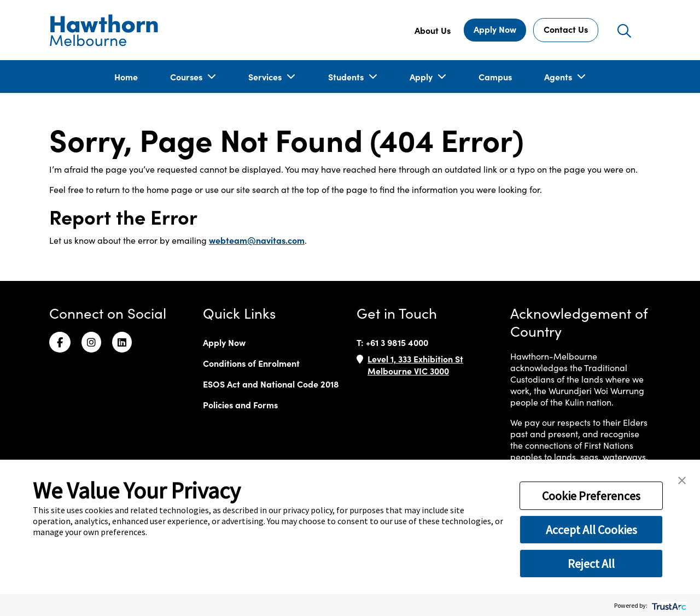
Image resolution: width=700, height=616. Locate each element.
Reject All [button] (591, 564)
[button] (682, 479)
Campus (495, 77)
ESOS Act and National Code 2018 (271, 384)
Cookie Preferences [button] (591, 496)
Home (126, 77)
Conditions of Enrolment (251, 363)
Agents (559, 77)
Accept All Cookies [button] (591, 530)
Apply (422, 77)
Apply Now (495, 29)
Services (266, 77)
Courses (187, 77)
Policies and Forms (240, 404)
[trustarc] (668, 605)
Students (347, 77)
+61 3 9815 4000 (397, 342)
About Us (433, 30)
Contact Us (566, 29)
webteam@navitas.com (257, 240)
